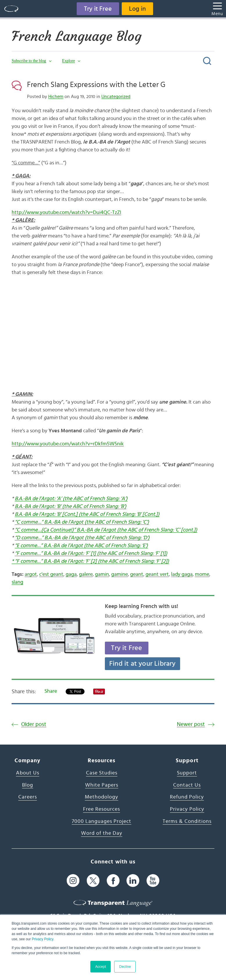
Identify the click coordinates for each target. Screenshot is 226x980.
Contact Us (187, 785)
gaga (71, 574)
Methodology (102, 797)
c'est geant (51, 574)
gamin (102, 574)
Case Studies (102, 773)
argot (31, 574)
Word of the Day (102, 833)
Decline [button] (125, 967)
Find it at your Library (142, 664)
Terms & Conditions (187, 821)
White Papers (102, 785)
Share (51, 691)
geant (137, 574)
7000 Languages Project (102, 821)
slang (17, 582)
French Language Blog (77, 36)
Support (187, 773)
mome (202, 574)
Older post (34, 724)
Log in (137, 9)
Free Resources (102, 809)
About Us (28, 773)
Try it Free (98, 9)
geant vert (157, 574)
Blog (28, 785)
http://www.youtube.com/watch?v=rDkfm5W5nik (68, 444)
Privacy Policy (42, 939)
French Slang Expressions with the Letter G (96, 85)
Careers (28, 797)
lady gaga (182, 574)
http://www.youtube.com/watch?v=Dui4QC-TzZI (66, 213)
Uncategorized (116, 97)
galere (86, 574)
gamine (120, 574)
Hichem (56, 97)
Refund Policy (187, 797)
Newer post (191, 724)
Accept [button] (101, 967)
